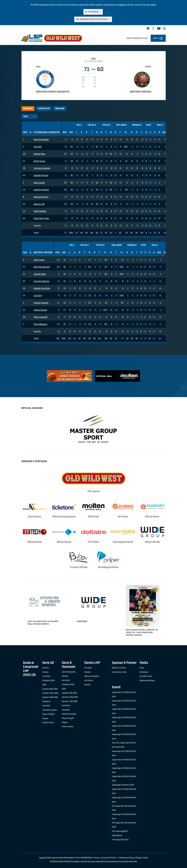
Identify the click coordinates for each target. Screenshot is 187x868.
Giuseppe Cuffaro (41, 197)
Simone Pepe (39, 154)
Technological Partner (123, 542)
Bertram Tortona (141, 92)
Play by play (44, 108)
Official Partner (152, 517)
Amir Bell (38, 147)
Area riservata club (137, 38)
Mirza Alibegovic (40, 324)
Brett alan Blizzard (42, 267)
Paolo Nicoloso (40, 211)
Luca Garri (38, 295)
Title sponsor (94, 491)
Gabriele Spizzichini (42, 288)
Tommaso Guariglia (42, 168)
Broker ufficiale (152, 542)
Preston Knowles (41, 303)
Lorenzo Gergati (40, 310)
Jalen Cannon (39, 183)
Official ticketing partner (64, 517)
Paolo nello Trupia (41, 218)
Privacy (96, 858)
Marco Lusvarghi (40, 317)
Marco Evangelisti (41, 139)
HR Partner (123, 517)
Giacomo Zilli (39, 204)
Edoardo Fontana (41, 175)
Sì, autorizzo (92, 12)
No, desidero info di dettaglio (92, 19)
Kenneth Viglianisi (41, 281)
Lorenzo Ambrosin (41, 190)
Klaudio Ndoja (40, 274)
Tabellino (60, 108)
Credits (145, 858)
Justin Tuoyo (39, 260)
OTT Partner (94, 542)
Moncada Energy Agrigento (53, 92)
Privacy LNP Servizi (108, 858)
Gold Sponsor (35, 517)
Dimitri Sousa (39, 161)
